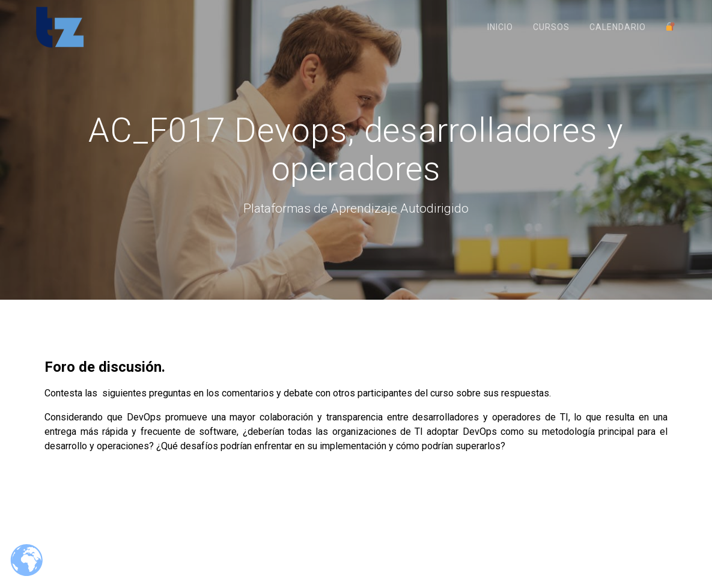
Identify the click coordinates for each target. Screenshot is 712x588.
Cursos (551, 27)
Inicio (500, 27)
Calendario (618, 27)
